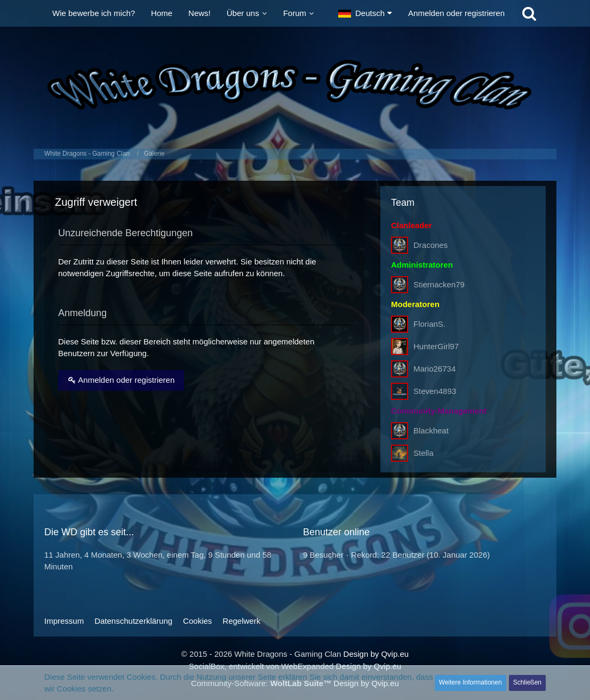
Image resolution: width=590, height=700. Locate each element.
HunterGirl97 (436, 346)
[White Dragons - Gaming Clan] (295, 85)
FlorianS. (429, 324)
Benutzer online (336, 532)
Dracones (430, 245)
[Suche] (529, 13)
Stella (424, 453)
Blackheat (431, 431)
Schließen (527, 682)
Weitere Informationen (471, 682)
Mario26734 (434, 369)
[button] (365, 13)
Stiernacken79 (439, 284)
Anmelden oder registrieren (456, 13)
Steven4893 (435, 391)
